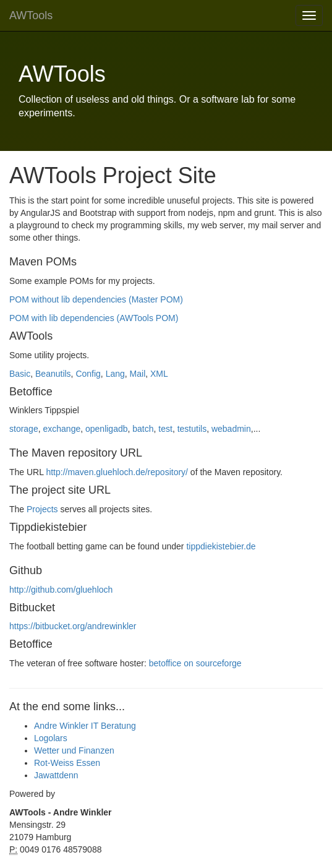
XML (159, 374)
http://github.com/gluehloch (61, 590)
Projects (42, 509)
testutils (192, 429)
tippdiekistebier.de (221, 546)
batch (143, 429)
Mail (138, 374)
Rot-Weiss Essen (67, 763)
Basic (20, 374)
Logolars (51, 738)
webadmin (231, 429)
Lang (115, 374)
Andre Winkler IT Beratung (85, 726)
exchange (62, 429)
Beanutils (53, 374)
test (165, 429)
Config (88, 374)
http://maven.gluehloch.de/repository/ (117, 472)
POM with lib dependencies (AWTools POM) (94, 318)
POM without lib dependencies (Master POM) (96, 299)
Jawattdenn (56, 775)
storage (24, 429)
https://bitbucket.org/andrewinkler (73, 626)
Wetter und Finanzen (74, 750)
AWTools (31, 15)
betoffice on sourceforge (195, 663)
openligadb (107, 429)
